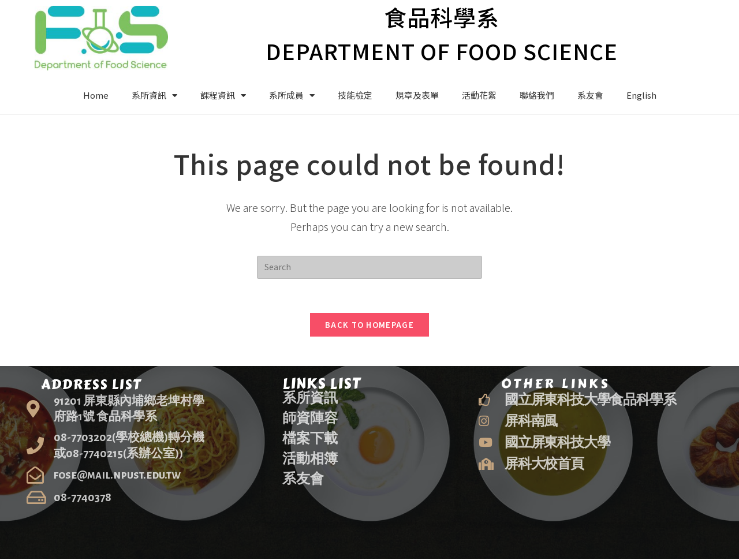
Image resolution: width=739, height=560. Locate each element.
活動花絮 (479, 95)
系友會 (590, 95)
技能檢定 (355, 95)
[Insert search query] (369, 267)
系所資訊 (154, 96)
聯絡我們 (537, 95)
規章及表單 (417, 95)
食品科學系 (442, 17)
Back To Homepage (369, 326)
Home (96, 95)
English (641, 95)
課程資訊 (223, 96)
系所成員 (292, 96)
